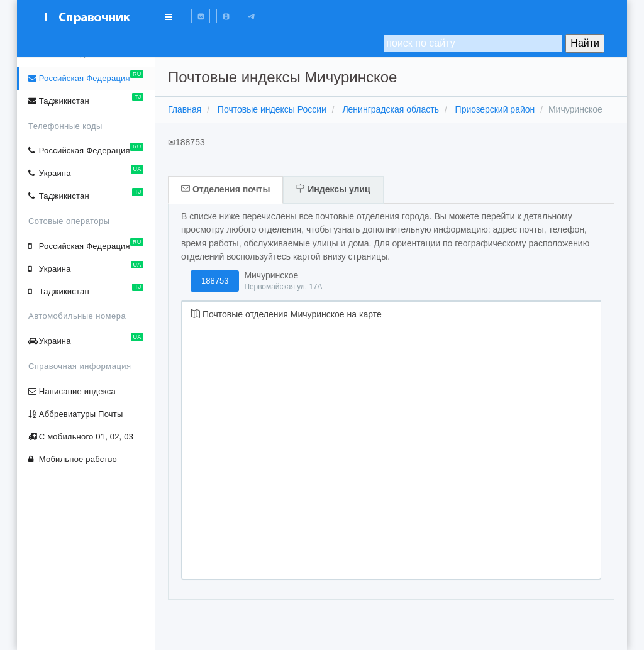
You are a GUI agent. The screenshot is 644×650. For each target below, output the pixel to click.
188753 (215, 281)
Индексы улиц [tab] (333, 189)
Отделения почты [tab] (225, 189)
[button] (201, 16)
